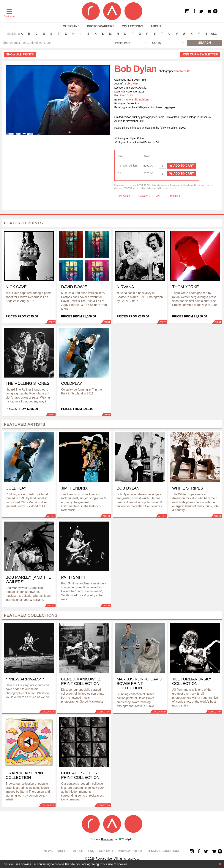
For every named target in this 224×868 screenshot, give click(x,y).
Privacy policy (130, 851)
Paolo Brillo (183, 71)
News (48, 851)
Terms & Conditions (164, 851)
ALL (214, 34)
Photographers (101, 26)
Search (205, 43)
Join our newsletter (200, 54)
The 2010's (126, 95)
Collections (133, 26)
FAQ (91, 851)
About (156, 26)
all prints (20, 54)
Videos (63, 851)
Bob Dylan (131, 84)
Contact (106, 851)
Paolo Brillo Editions (137, 100)
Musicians (71, 26)
